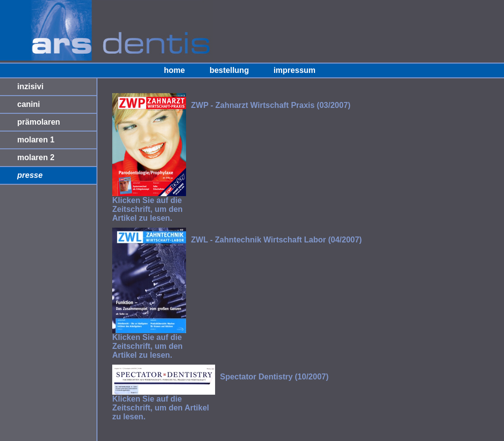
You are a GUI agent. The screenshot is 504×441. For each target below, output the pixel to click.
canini (29, 104)
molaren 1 (36, 140)
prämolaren (39, 122)
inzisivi (30, 86)
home (174, 70)
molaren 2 (36, 157)
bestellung (229, 70)
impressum (295, 70)
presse (30, 175)
